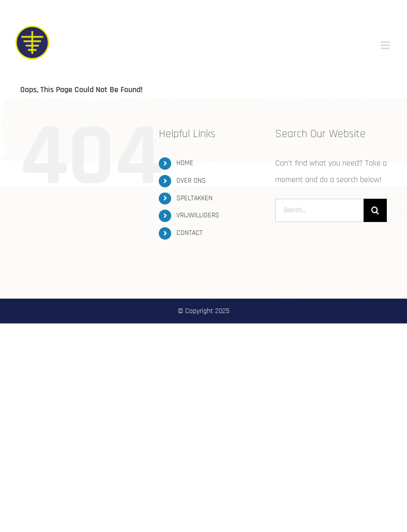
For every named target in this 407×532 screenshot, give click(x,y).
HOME (185, 163)
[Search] (375, 210)
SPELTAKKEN (194, 198)
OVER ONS (191, 181)
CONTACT (190, 233)
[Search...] (319, 210)
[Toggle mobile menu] (386, 45)
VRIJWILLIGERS (198, 215)
